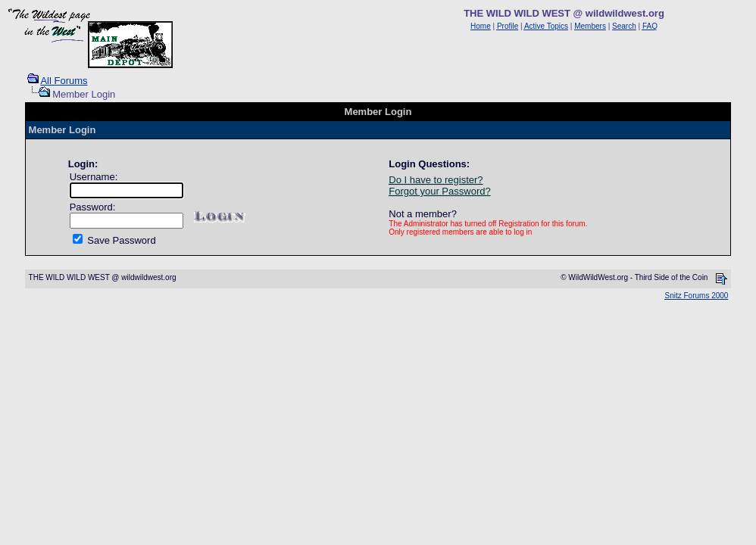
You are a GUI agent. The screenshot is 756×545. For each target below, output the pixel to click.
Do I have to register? (436, 180)
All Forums (64, 81)
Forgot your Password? (439, 191)
